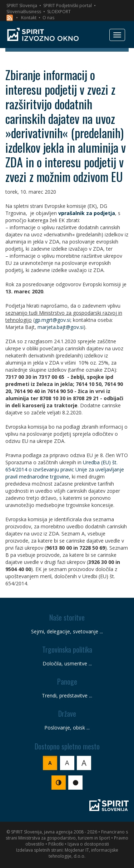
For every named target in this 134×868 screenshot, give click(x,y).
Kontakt (29, 18)
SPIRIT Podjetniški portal (68, 6)
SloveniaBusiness (24, 12)
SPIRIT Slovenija (22, 6)
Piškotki (56, 844)
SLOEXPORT (59, 12)
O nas (48, 18)
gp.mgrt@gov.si (53, 320)
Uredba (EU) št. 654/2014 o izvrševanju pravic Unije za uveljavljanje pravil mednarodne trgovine (65, 469)
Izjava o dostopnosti (88, 844)
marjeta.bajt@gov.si (61, 327)
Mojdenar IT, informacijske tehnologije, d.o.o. (83, 853)
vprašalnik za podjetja (87, 213)
